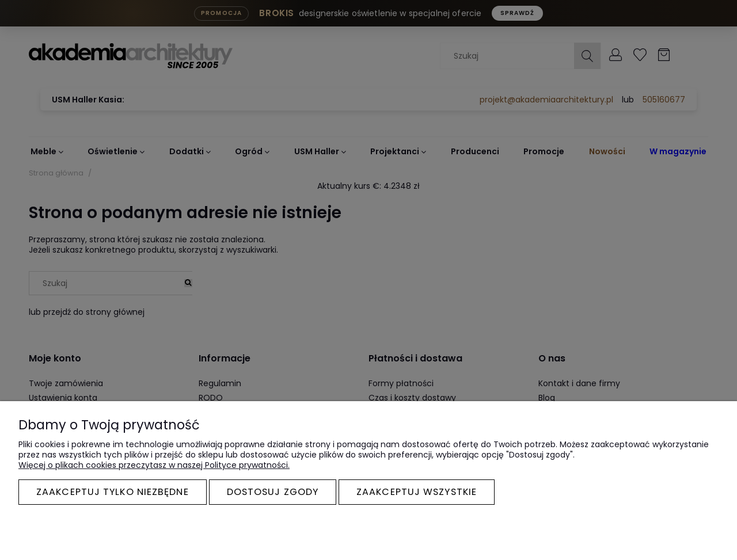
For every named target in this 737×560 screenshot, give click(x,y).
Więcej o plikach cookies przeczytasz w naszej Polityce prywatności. (154, 465)
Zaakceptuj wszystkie (417, 492)
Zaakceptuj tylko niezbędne (113, 492)
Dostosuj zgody (273, 492)
